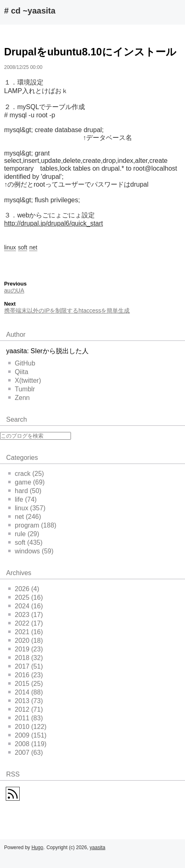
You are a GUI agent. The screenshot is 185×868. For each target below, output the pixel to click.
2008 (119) (27, 744)
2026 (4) (24, 589)
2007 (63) (26, 753)
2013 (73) (26, 701)
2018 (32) (26, 658)
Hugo (38, 847)
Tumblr (22, 389)
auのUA (14, 290)
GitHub (22, 363)
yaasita (98, 847)
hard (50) (25, 491)
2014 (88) (26, 692)
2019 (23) (26, 649)
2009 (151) (27, 735)
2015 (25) (26, 684)
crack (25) (26, 474)
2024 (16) (26, 606)
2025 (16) (26, 597)
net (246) (25, 517)
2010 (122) (27, 727)
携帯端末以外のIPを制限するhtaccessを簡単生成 (67, 311)
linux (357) (27, 508)
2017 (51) (26, 666)
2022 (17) (26, 623)
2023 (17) (26, 615)
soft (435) (25, 542)
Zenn (19, 398)
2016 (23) (26, 675)
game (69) (26, 482)
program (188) (32, 525)
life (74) (22, 499)
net (33, 247)
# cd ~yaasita (30, 11)
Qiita (18, 372)
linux (10, 247)
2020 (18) (26, 641)
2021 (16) (26, 632)
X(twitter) (25, 380)
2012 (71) (26, 709)
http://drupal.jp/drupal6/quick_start (54, 223)
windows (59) (31, 551)
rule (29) (24, 534)
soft (23, 247)
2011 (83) (26, 718)
